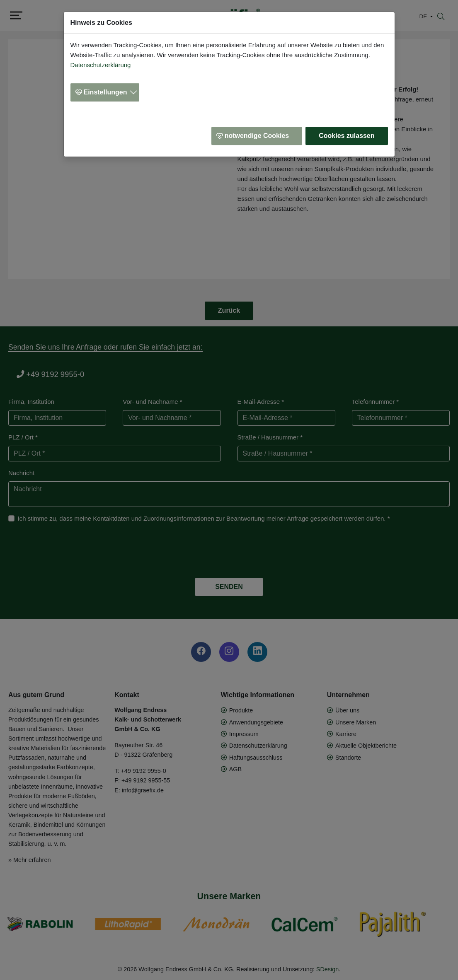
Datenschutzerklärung (101, 65)
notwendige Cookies (257, 136)
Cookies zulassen (347, 136)
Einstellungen (105, 92)
